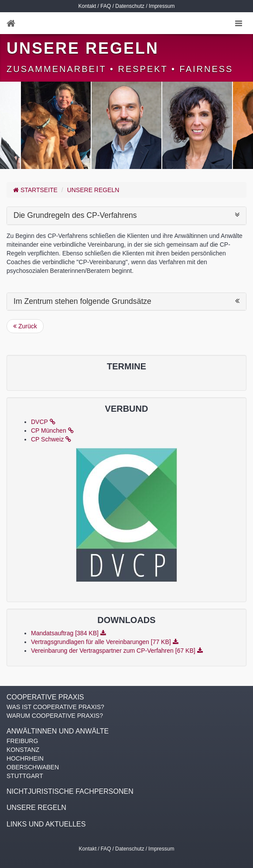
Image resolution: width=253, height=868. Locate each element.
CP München (52, 431)
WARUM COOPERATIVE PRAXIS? (55, 716)
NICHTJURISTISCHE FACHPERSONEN (70, 791)
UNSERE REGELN (93, 190)
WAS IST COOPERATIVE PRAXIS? (55, 707)
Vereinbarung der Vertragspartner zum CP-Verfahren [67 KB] (117, 651)
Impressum (162, 6)
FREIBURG (22, 741)
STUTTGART (25, 776)
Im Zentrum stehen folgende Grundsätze (126, 301)
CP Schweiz (51, 439)
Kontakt (87, 6)
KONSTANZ (23, 750)
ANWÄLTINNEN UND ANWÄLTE (58, 731)
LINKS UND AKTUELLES (46, 824)
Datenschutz (130, 6)
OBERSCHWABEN (33, 767)
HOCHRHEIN (25, 758)
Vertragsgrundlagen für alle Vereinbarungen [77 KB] (105, 642)
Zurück (25, 326)
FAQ (106, 6)
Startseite (35, 190)
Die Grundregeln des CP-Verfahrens (126, 215)
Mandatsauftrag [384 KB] (68, 633)
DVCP (43, 422)
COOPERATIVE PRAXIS (45, 697)
